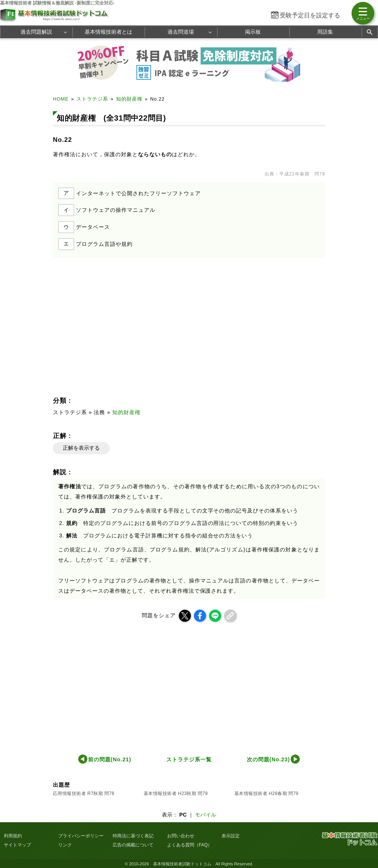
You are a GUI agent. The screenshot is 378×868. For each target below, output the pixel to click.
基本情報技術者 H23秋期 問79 (176, 793)
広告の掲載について (133, 845)
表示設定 (231, 836)
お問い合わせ (181, 836)
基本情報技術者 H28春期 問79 (266, 793)
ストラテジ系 (92, 99)
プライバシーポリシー (81, 836)
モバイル (206, 815)
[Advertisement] (119, 324)
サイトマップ (17, 845)
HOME (61, 99)
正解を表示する (81, 448)
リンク (65, 845)
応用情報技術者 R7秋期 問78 (84, 793)
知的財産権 (129, 99)
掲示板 (253, 32)
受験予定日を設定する (310, 15)
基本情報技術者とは (108, 32)
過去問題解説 (36, 32)
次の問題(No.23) (268, 759)
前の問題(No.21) (110, 759)
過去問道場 (181, 32)
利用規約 (13, 836)
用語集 (325, 32)
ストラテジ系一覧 (189, 759)
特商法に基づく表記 (133, 836)
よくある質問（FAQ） (190, 845)
